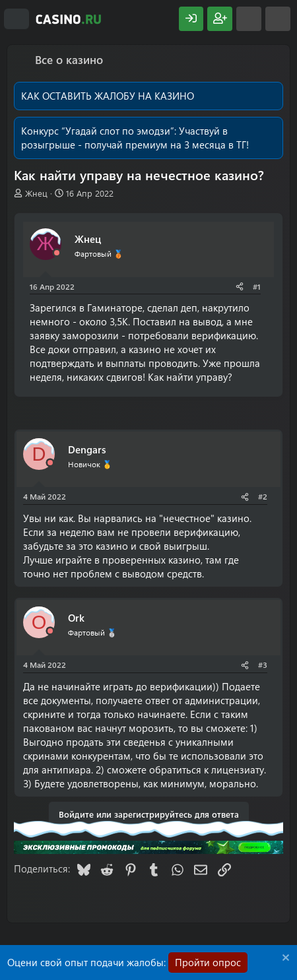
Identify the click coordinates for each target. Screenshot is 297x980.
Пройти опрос (208, 962)
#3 (263, 665)
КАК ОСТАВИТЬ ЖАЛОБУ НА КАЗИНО (108, 96)
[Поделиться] (240, 287)
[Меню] (16, 19)
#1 (257, 286)
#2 (263, 496)
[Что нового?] (249, 19)
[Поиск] (278, 19)
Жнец (36, 193)
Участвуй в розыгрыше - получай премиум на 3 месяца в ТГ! (135, 138)
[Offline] (57, 253)
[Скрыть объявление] (284, 959)
